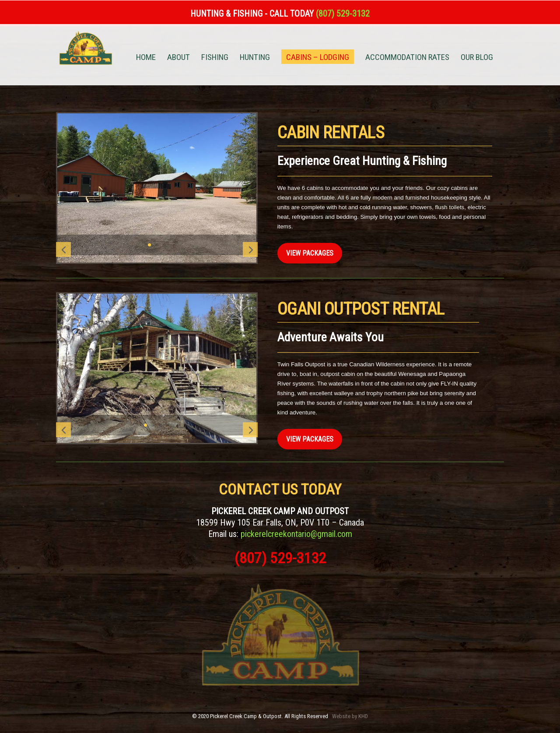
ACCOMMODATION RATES (407, 58)
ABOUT (178, 58)
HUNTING (255, 58)
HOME (146, 58)
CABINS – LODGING (318, 57)
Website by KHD (350, 716)
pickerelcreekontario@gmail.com (296, 534)
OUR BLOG (477, 58)
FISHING (215, 58)
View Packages (310, 253)
